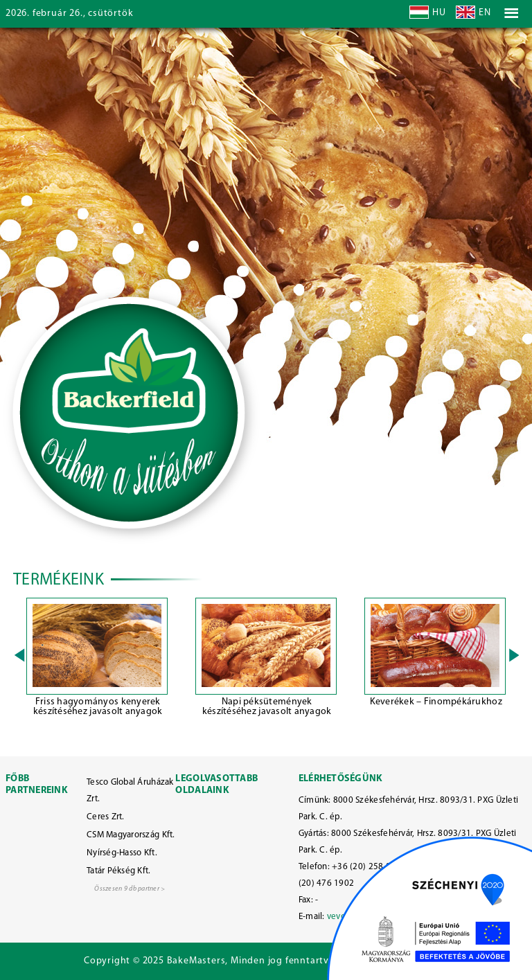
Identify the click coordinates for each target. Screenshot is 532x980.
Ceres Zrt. (106, 817)
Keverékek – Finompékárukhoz (436, 702)
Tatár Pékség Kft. (119, 871)
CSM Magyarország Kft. (131, 835)
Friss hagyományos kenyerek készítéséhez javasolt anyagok (98, 707)
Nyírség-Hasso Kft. (122, 853)
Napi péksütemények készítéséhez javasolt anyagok (267, 707)
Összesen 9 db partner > (130, 889)
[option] (98, 659)
